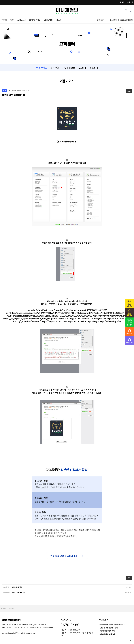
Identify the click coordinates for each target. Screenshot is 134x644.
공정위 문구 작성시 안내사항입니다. (112, 624)
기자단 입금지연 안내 (107, 631)
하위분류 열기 (106, 20)
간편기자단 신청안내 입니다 (110, 628)
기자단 (4, 20)
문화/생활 (48, 20)
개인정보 (4, 608)
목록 (129, 91)
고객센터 (100, 20)
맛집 (12, 20)
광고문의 (94, 68)
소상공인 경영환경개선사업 (121, 20)
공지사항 (55, 68)
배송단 (59, 20)
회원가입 (130, 2)
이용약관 (12, 608)
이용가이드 (42, 68)
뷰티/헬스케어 (35, 20)
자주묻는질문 (69, 68)
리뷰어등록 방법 (17, 587)
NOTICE (103, 620)
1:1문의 (82, 68)
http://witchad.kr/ (46, 310)
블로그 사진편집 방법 (19, 593)
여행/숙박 (22, 20)
